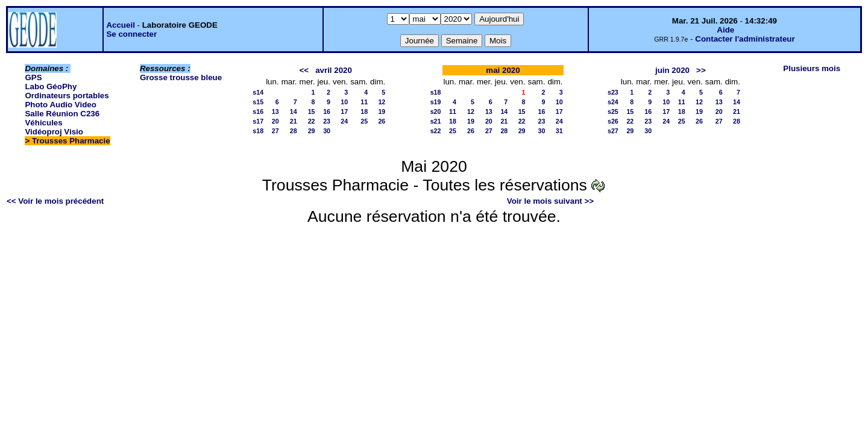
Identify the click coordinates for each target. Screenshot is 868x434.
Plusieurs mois (812, 68)
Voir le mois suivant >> (550, 201)
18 (364, 112)
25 (364, 121)
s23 (613, 92)
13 (275, 112)
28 (294, 131)
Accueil (120, 25)
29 (312, 131)
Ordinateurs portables (67, 96)
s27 (613, 131)
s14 (258, 92)
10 (344, 102)
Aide (725, 30)
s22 (436, 131)
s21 (436, 121)
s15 (258, 102)
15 (312, 112)
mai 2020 (503, 70)
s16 (258, 112)
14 (294, 112)
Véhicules (43, 123)
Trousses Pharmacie (71, 141)
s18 (258, 131)
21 (294, 121)
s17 (258, 121)
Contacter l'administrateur (745, 39)
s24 (613, 102)
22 (312, 121)
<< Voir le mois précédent (55, 201)
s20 (436, 112)
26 (382, 121)
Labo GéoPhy (51, 86)
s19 (436, 102)
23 (327, 121)
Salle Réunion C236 (62, 114)
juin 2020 (672, 70)
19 (382, 112)
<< (304, 70)
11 (364, 102)
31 (559, 131)
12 (382, 102)
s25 (613, 112)
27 (275, 131)
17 (344, 112)
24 (344, 121)
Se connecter (131, 34)
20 (275, 121)
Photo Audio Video (60, 105)
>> (701, 70)
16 (327, 112)
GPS (33, 77)
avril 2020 (334, 70)
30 (327, 131)
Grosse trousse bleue (181, 77)
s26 (613, 121)
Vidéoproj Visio (54, 132)
